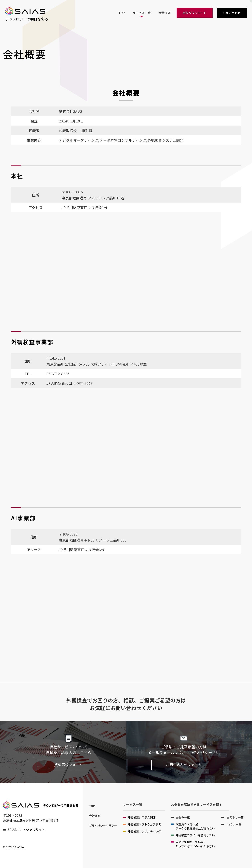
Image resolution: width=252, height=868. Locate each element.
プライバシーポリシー (103, 826)
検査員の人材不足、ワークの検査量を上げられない (195, 826)
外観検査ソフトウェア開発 (144, 824)
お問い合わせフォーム (184, 765)
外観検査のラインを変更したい (195, 835)
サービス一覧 (142, 13)
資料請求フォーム (68, 765)
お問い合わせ (232, 13)
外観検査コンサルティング (144, 831)
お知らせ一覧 (235, 817)
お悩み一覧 (183, 817)
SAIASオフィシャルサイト (26, 830)
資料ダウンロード (195, 13)
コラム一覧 (234, 824)
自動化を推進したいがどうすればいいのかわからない (195, 844)
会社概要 (165, 13)
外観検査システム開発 (142, 817)
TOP (121, 13)
